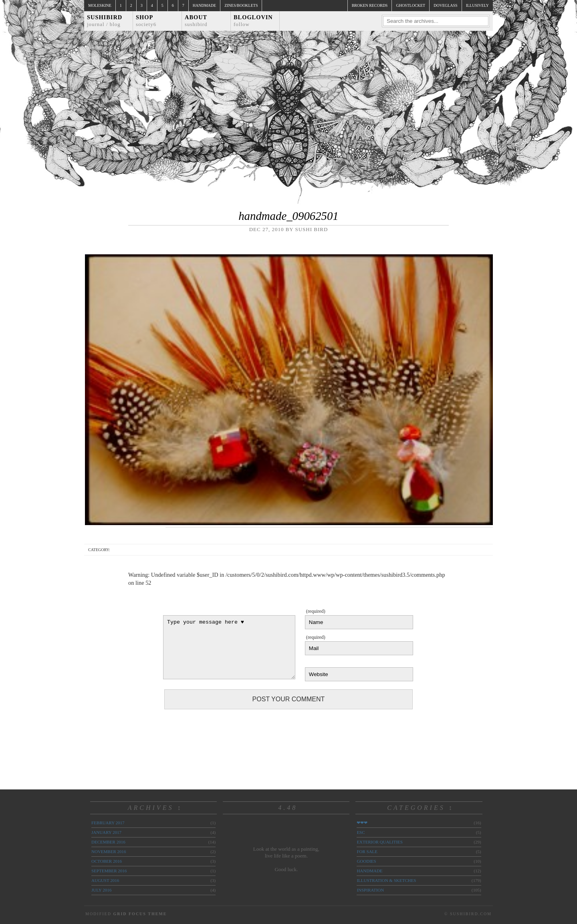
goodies (366, 861)
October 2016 (107, 861)
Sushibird (105, 21)
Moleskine (100, 5)
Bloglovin (253, 21)
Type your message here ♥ (229, 647)
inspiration (370, 890)
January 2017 (106, 832)
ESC (361, 832)
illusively (477, 5)
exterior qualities (380, 842)
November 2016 (109, 852)
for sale (367, 852)
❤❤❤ (362, 823)
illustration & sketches (386, 880)
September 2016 (109, 871)
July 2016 (101, 890)
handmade (369, 871)
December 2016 (108, 842)
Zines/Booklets (241, 5)
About (196, 21)
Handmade (204, 5)
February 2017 (108, 823)
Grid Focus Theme (140, 914)
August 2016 (105, 880)
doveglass (445, 5)
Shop (146, 21)
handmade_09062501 (288, 216)
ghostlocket (411, 5)
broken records (370, 5)
